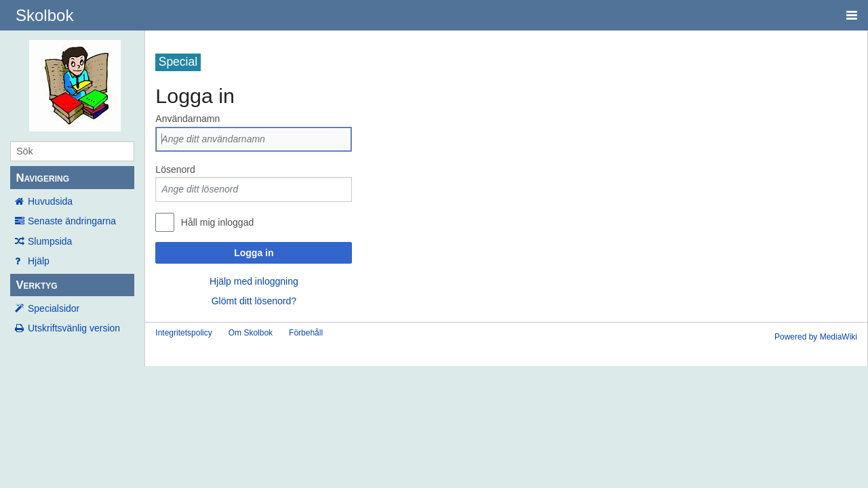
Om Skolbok (251, 333)
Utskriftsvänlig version (74, 328)
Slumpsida (50, 241)
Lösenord (175, 169)
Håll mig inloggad (217, 222)
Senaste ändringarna (72, 221)
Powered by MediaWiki (816, 337)
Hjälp (39, 261)
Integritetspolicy (183, 333)
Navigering (42, 178)
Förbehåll (306, 333)
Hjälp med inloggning (254, 281)
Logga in (254, 253)
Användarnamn (188, 119)
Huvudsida (50, 201)
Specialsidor (54, 308)
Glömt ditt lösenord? (254, 301)
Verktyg (36, 285)
